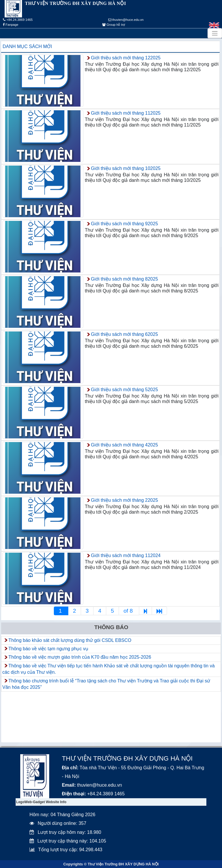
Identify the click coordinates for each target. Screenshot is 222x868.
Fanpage (11, 25)
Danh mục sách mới (27, 46)
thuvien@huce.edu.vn (126, 20)
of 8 (129, 611)
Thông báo (111, 627)
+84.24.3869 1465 (18, 20)
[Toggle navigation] (215, 33)
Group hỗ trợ (114, 25)
